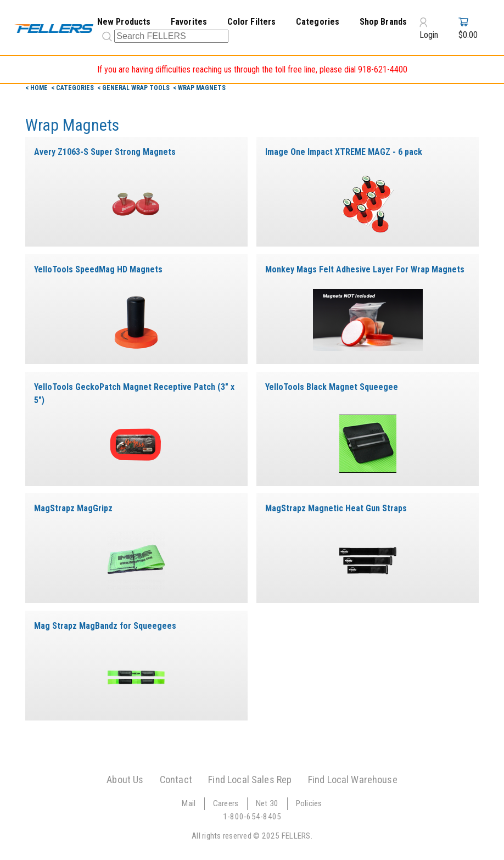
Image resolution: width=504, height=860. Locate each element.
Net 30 (267, 803)
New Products (124, 22)
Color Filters (252, 22)
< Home (37, 88)
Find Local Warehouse (353, 780)
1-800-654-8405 (252, 817)
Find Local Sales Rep (250, 780)
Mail (189, 803)
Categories (318, 22)
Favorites (189, 22)
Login (429, 28)
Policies (309, 803)
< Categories (73, 88)
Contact (176, 780)
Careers (226, 803)
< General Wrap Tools (134, 88)
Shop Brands (383, 22)
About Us (125, 780)
